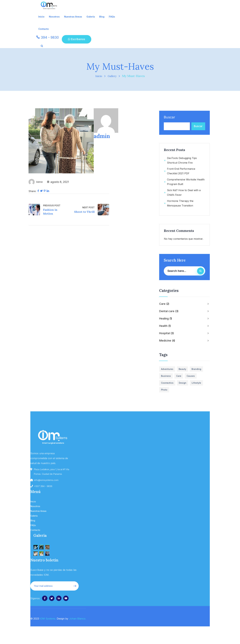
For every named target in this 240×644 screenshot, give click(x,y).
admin (40, 182)
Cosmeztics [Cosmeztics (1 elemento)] (167, 383)
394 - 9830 (50, 37)
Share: (32, 191)
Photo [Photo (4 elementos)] (164, 390)
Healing (166, 319)
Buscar (169, 117)
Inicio (98, 76)
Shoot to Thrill (84, 212)
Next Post (88, 207)
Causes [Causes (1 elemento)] (191, 376)
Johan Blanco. (78, 619)
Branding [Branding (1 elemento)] (196, 369)
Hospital (167, 333)
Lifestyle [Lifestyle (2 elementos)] (196, 383)
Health (165, 326)
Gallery (113, 76)
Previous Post (52, 205)
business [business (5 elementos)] (166, 376)
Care (164, 304)
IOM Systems (48, 619)
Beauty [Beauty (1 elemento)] (182, 369)
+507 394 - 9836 (43, 486)
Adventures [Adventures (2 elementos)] (167, 369)
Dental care (169, 311)
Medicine (167, 341)
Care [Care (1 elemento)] (179, 376)
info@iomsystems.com (46, 480)
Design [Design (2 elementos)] (183, 383)
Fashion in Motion (50, 212)
